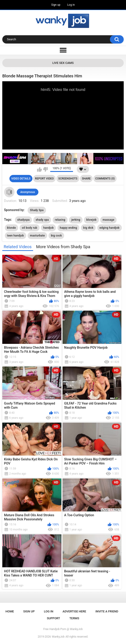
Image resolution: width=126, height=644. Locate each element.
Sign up (56, 5)
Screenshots (68, 179)
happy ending (68, 228)
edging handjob (110, 228)
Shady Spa (37, 210)
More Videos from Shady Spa (63, 247)
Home (10, 611)
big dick (88, 228)
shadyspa (23, 220)
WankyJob (58, 637)
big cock (56, 236)
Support (54, 618)
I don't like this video (45, 169)
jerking (76, 220)
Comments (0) (105, 179)
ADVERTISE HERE (74, 611)
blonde (11, 228)
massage (108, 220)
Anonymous (28, 192)
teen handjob (16, 236)
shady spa (42, 220)
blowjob (91, 220)
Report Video (44, 179)
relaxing (60, 220)
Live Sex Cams (63, 63)
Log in (71, 5)
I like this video (39, 169)
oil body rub (29, 228)
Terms (74, 618)
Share (86, 179)
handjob (48, 228)
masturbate (37, 236)
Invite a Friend (107, 611)
